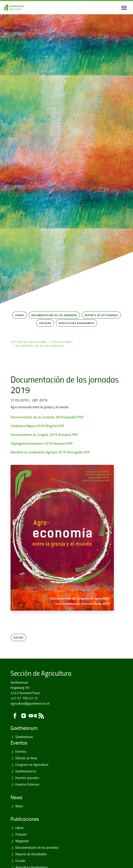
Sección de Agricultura (29, 342)
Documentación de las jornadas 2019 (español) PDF (47, 417)
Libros (19, 315)
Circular (45, 323)
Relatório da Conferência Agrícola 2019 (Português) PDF (50, 452)
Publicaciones (62, 342)
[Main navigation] (124, 8)
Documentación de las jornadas (54, 315)
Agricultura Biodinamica (77, 323)
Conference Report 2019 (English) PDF (37, 426)
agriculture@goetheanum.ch (30, 703)
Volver (18, 637)
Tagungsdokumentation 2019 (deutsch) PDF (42, 443)
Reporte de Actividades (101, 315)
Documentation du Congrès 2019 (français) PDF (44, 434)
